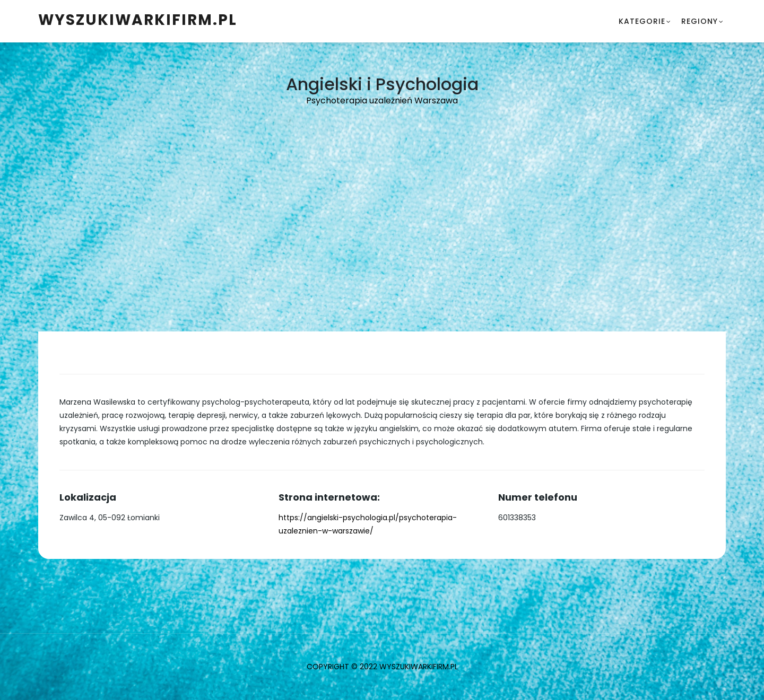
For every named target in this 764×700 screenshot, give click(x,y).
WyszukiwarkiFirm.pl (138, 20)
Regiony (700, 21)
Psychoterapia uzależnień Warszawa (382, 100)
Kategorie (642, 21)
